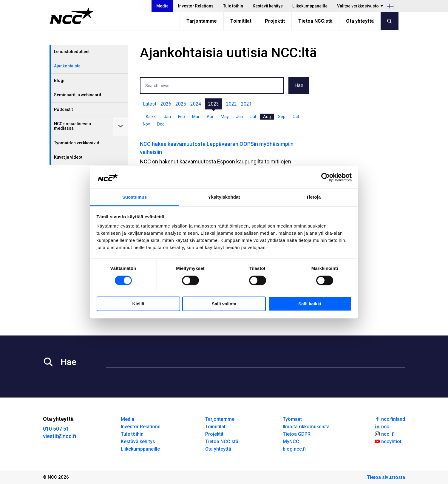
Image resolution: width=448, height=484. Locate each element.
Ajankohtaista (67, 66)
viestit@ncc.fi (60, 436)
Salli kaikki (310, 304)
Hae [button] (299, 85)
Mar (196, 117)
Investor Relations (196, 6)
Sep (282, 117)
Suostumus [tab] (135, 197)
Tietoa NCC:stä (315, 21)
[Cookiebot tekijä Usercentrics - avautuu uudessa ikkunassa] (326, 177)
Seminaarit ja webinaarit (78, 95)
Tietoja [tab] (314, 197)
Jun (240, 117)
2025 (181, 104)
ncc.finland (390, 419)
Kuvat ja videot (68, 157)
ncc (382, 426)
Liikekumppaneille (310, 6)
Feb (181, 117)
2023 (214, 104)
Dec (161, 124)
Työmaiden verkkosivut (77, 143)
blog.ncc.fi (294, 449)
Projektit (275, 21)
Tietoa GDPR (297, 434)
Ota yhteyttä (360, 21)
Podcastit (63, 109)
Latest (150, 104)
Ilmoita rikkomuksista (306, 427)
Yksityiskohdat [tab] (224, 197)
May (225, 117)
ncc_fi (384, 434)
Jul (253, 117)
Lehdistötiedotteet (72, 52)
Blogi (59, 81)
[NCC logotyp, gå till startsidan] (71, 16)
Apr (210, 117)
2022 (231, 104)
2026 (166, 104)
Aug (267, 117)
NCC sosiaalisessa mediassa (72, 126)
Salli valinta (224, 304)
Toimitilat (241, 21)
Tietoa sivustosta (386, 477)
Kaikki (151, 117)
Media (162, 6)
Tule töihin (233, 6)
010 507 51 (56, 429)
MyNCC (291, 442)
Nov (146, 124)
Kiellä (138, 304)
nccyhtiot (388, 441)
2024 (196, 104)
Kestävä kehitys (268, 6)
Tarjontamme (202, 21)
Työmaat (292, 419)
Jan (167, 117)
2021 (246, 104)
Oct (296, 117)
